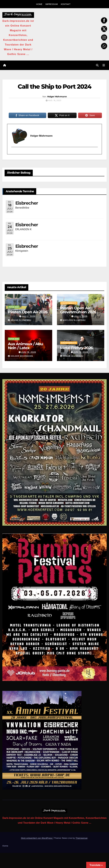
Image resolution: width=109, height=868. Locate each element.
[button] (97, 65)
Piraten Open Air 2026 (28, 312)
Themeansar (81, 838)
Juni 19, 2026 (29, 352)
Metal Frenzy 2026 (76, 348)
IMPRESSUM (52, 4)
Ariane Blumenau (20, 320)
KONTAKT (66, 4)
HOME (39, 4)
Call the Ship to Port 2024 (55, 86)
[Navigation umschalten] (104, 65)
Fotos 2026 (14, 307)
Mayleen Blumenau (73, 320)
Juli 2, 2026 (29, 316)
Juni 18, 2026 (81, 352)
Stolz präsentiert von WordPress (37, 838)
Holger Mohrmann (57, 97)
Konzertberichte (69, 303)
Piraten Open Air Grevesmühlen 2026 (78, 310)
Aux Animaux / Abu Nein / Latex (25, 346)
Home (5, 846)
